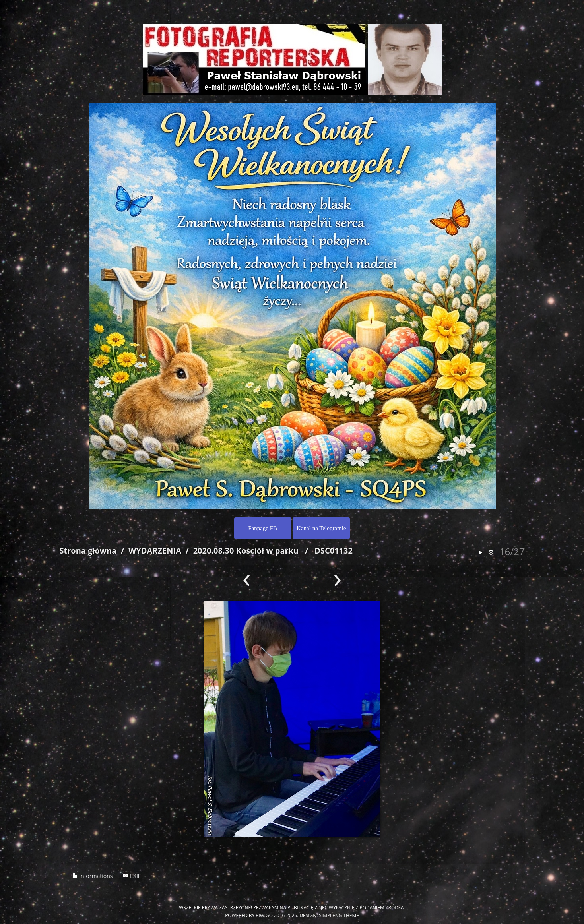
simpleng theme (339, 915)
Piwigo (264, 915)
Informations (93, 876)
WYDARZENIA (155, 551)
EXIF (132, 876)
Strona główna (88, 551)
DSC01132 (334, 551)
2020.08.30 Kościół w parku (246, 551)
